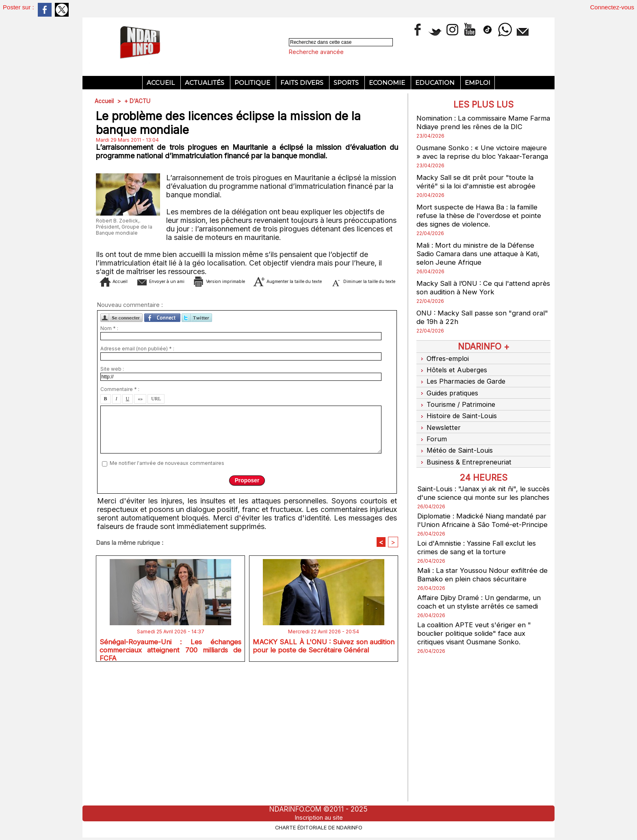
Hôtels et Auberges (453, 376)
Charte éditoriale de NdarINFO (318, 827)
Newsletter (439, 427)
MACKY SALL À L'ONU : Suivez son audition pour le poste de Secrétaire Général (324, 782)
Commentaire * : (120, 522)
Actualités (205, 83)
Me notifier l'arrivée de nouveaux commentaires (167, 596)
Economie (388, 83)
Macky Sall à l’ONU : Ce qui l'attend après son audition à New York (477, 296)
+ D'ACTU (138, 101)
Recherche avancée (316, 52)
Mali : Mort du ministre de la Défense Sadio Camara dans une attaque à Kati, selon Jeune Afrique (482, 262)
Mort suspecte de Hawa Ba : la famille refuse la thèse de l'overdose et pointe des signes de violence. (481, 224)
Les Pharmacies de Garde (463, 387)
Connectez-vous (612, 7)
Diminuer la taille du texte (260, 414)
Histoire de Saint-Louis (458, 417)
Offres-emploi (444, 366)
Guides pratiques (449, 397)
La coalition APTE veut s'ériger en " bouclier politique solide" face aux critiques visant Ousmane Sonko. (477, 645)
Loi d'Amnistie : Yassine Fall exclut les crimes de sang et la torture (481, 559)
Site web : (112, 502)
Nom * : (109, 461)
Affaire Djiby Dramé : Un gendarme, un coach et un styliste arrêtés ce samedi (482, 614)
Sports (347, 83)
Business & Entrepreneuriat (465, 458)
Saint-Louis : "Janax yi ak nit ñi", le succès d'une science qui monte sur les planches (483, 492)
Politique (253, 83)
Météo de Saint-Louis (456, 447)
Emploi (478, 83)
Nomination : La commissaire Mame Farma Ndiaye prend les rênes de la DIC (483, 122)
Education (436, 83)
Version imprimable (263, 402)
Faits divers (303, 83)
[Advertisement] (247, 168)
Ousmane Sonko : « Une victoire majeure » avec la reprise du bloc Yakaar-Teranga (472, 156)
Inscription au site (318, 817)
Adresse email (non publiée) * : (137, 482)
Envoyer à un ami (180, 402)
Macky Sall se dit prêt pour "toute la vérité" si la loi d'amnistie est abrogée (479, 190)
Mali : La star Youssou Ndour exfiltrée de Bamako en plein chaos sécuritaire (480, 587)
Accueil (161, 83)
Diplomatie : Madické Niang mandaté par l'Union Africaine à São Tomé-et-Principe (480, 528)
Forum (431, 437)
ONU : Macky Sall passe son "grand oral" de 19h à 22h (477, 326)
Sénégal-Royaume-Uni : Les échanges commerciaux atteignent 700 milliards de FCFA (170, 782)
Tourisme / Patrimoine (457, 407)
